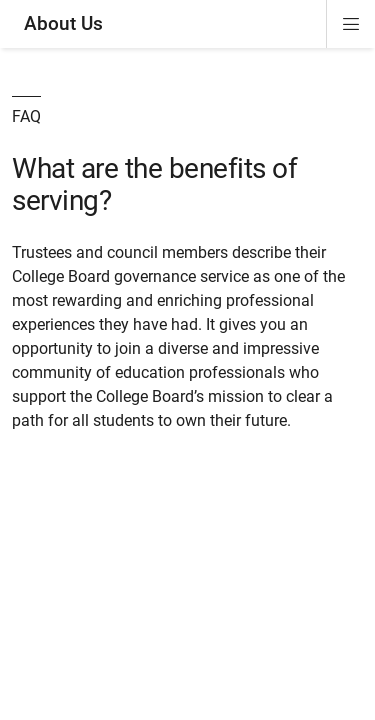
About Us (63, 23)
